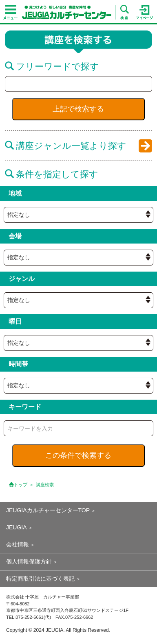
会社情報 (18, 544)
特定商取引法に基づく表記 (40, 579)
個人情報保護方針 (29, 561)
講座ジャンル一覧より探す (66, 146)
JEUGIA (17, 527)
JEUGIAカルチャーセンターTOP (48, 510)
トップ (21, 485)
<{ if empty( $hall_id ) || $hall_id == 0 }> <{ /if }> (78, 215)
